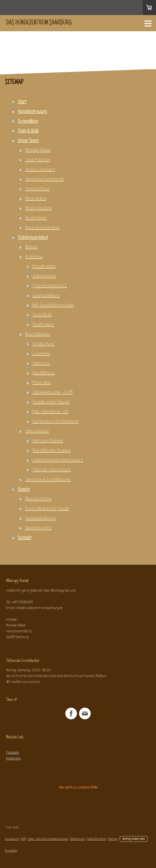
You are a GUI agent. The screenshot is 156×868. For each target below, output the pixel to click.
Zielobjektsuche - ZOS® (53, 392)
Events (24, 489)
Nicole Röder (36, 218)
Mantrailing (42, 383)
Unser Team (28, 140)
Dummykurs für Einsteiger (56, 421)
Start (22, 102)
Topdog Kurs (43, 344)
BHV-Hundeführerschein (53, 305)
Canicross (41, 363)
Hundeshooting (38, 528)
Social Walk (42, 315)
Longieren (41, 353)
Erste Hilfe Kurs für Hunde (47, 508)
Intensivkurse (37, 431)
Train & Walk (28, 131)
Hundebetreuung (32, 111)
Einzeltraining (44, 266)
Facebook (12, 752)
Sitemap (113, 839)
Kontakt (25, 538)
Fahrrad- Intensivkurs (52, 470)
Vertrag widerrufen (134, 839)
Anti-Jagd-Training (48, 441)
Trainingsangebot (33, 237)
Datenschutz (78, 839)
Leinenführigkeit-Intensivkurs (58, 460)
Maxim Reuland (38, 208)
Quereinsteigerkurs (50, 286)
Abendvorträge (38, 499)
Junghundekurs (46, 295)
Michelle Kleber (38, 150)
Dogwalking (28, 121)
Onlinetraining (44, 276)
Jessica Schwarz (40, 169)
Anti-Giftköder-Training (52, 450)
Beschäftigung (37, 334)
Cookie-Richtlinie (97, 839)
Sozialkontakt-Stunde (51, 402)
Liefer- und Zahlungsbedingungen (48, 839)
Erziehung (34, 257)
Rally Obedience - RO (50, 412)
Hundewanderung (41, 518)
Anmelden (11, 850)
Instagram (14, 758)
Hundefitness (44, 373)
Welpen (31, 247)
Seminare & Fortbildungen (48, 479)
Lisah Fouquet (37, 160)
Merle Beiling (36, 198)
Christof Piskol (37, 189)
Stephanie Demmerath (45, 179)
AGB (23, 839)
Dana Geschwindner (43, 228)
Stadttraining (43, 324)
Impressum (12, 839)
